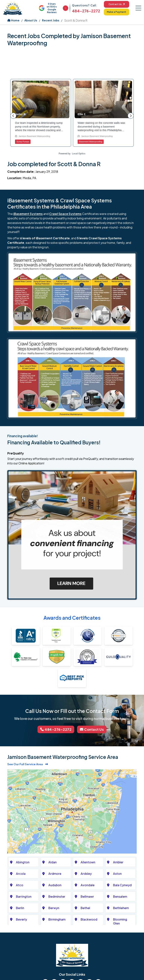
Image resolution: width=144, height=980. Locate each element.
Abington (23, 862)
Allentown (88, 862)
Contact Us (117, 4)
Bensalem (120, 896)
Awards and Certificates (72, 618)
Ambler (118, 862)
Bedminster (57, 896)
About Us (31, 20)
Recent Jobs (51, 20)
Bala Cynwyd (122, 885)
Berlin (20, 908)
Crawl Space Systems (65, 214)
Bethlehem (121, 908)
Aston (117, 874)
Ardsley (86, 874)
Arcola (21, 874)
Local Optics (79, 154)
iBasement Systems (28, 214)
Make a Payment (117, 12)
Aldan (52, 862)
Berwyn (54, 908)
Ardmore (55, 874)
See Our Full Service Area (28, 764)
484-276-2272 (86, 11)
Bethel (85, 908)
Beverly (21, 919)
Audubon (55, 885)
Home (13, 20)
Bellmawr (87, 896)
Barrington (24, 896)
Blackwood (89, 919)
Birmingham (57, 919)
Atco (20, 885)
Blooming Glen (120, 921)
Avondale (88, 885)
